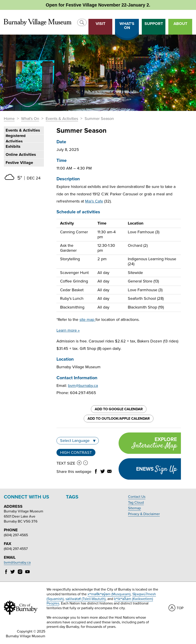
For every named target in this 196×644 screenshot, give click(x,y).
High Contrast (76, 452)
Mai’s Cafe (94, 201)
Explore (148, 444)
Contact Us (137, 497)
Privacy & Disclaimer (144, 514)
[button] (82, 22)
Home (9, 119)
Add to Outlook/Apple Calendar (119, 419)
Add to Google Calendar (119, 409)
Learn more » (68, 330)
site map (87, 320)
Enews (157, 469)
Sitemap (134, 508)
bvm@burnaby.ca (83, 386)
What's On (30, 119)
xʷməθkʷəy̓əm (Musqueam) (109, 594)
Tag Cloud (136, 503)
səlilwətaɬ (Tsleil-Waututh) (86, 599)
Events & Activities (62, 119)
